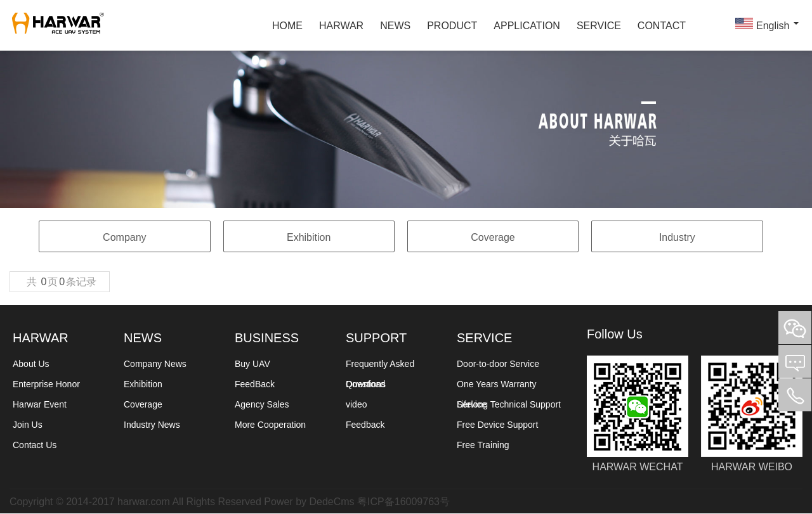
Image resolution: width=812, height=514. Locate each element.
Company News (155, 364)
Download (365, 384)
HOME (287, 25)
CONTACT (662, 25)
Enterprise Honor (46, 384)
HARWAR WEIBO (752, 406)
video (356, 404)
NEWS (395, 25)
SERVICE (599, 25)
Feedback (365, 425)
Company (124, 237)
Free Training (483, 445)
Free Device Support (497, 425)
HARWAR (341, 25)
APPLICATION (527, 25)
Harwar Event (40, 404)
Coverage (493, 237)
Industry (677, 237)
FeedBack (255, 384)
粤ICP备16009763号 (403, 501)
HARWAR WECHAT (638, 406)
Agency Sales (262, 404)
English (765, 24)
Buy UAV (252, 364)
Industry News (152, 425)
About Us (31, 364)
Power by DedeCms (309, 501)
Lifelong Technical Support (509, 404)
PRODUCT (452, 25)
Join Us (28, 425)
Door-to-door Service (498, 364)
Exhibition (309, 237)
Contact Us (35, 445)
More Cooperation (270, 425)
